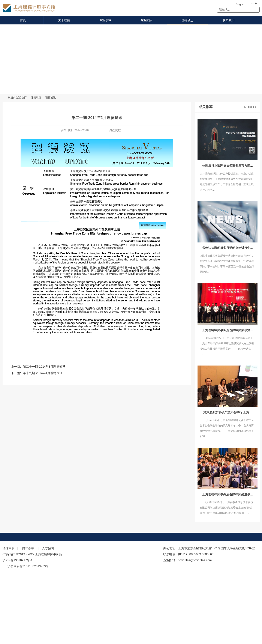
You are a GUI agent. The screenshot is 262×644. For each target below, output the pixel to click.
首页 (23, 20)
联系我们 (229, 20)
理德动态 (187, 20)
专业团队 (146, 20)
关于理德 (64, 20)
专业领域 (105, 20)
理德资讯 (51, 98)
